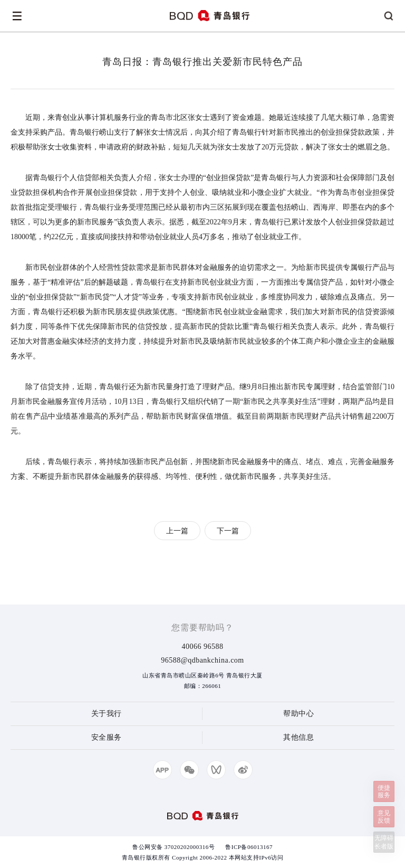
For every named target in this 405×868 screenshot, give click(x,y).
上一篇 (177, 531)
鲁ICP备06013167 (249, 847)
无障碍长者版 (384, 842)
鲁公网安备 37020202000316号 (173, 847)
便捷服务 (384, 791)
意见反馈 (384, 817)
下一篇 (228, 531)
